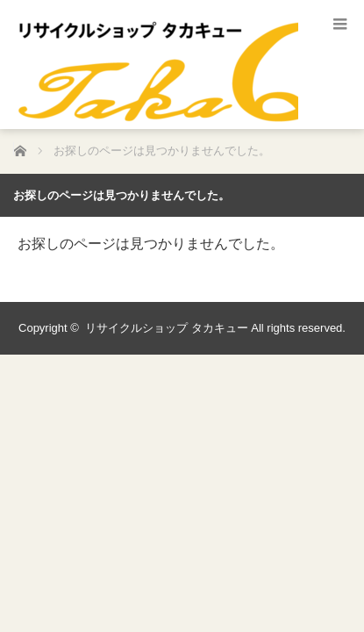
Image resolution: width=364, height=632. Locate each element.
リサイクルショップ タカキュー (167, 328)
